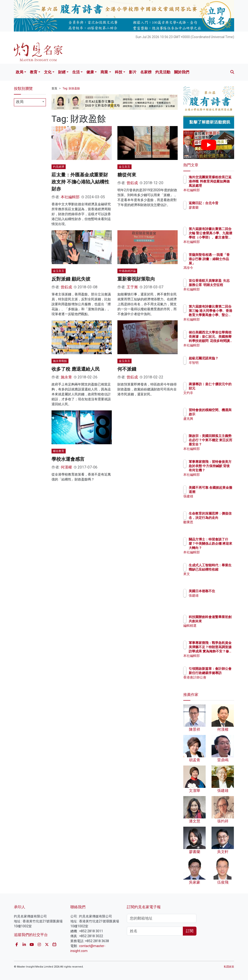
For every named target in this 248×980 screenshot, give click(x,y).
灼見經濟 (59, 167)
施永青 (66, 377)
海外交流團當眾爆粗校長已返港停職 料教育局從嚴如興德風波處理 (221, 186)
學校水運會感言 (68, 459)
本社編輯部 (70, 197)
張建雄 (214, 500)
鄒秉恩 (214, 526)
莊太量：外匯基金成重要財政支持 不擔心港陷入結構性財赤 (80, 182)
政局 (20, 72)
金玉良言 (124, 167)
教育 (34, 72)
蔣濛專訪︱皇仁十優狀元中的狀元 (221, 388)
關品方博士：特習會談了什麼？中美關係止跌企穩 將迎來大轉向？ (221, 548)
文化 (48, 72)
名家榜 (146, 72)
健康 (90, 72)
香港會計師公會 (221, 682)
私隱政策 (229, 967)
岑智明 (214, 367)
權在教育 (59, 451)
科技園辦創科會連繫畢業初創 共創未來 (221, 621)
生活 (76, 72)
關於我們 (182, 72)
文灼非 (214, 397)
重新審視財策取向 (136, 279)
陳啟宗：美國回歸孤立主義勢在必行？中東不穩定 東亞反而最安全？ (221, 444)
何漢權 (66, 467)
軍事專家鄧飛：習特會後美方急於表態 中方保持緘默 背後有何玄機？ (221, 470)
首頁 (54, 88)
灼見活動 (163, 72)
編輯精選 (216, 630)
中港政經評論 (127, 271)
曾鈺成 (132, 183)
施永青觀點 (60, 361)
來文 (212, 578)
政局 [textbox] (20, 102)
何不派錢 (127, 369)
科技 (119, 72)
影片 (133, 72)
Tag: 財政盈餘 (71, 88)
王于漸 (132, 287)
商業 (104, 72)
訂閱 (190, 931)
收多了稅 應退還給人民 (76, 369)
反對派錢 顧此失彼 (71, 279)
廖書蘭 (214, 212)
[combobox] (30, 102)
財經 (62, 72)
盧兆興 (214, 423)
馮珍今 (214, 268)
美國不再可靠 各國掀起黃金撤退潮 (221, 492)
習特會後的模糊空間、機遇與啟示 (221, 414)
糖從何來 (127, 175)
